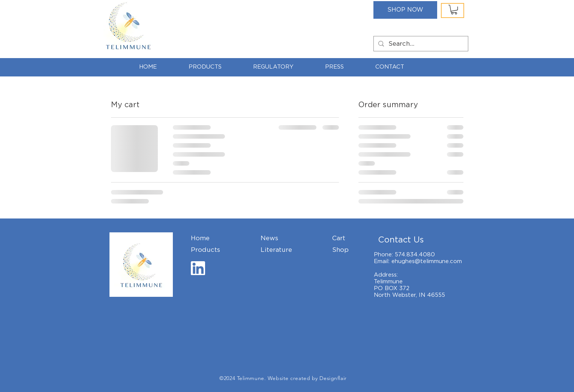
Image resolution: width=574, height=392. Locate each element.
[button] (454, 10)
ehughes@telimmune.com (427, 261)
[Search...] (420, 44)
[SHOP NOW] (405, 10)
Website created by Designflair (307, 378)
